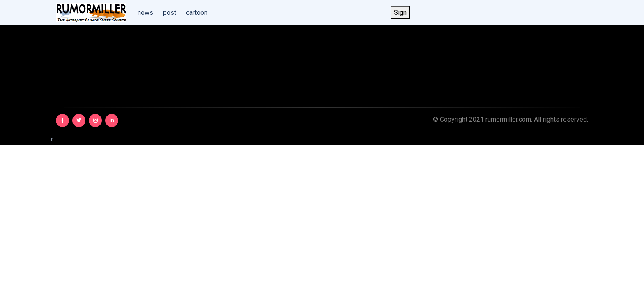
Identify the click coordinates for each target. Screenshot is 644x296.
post (170, 13)
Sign (400, 13)
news (145, 13)
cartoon (197, 13)
